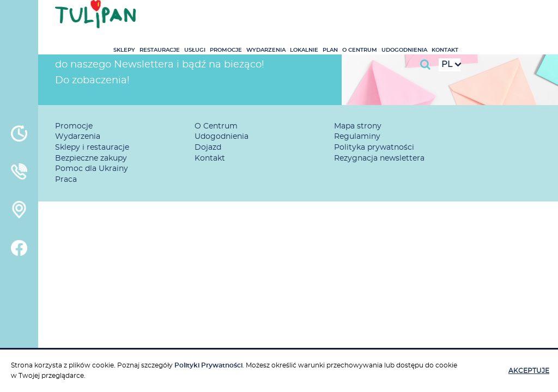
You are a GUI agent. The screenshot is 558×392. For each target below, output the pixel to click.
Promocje (307, 18)
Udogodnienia (485, 18)
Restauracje (240, 18)
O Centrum (440, 18)
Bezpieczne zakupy (91, 158)
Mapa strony (358, 126)
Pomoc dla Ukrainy (92, 169)
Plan (411, 18)
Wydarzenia (347, 18)
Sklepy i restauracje (92, 148)
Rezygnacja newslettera (379, 158)
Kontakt (526, 18)
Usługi (275, 18)
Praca (66, 180)
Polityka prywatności (374, 148)
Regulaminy (357, 137)
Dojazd (208, 148)
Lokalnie (385, 18)
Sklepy (205, 18)
